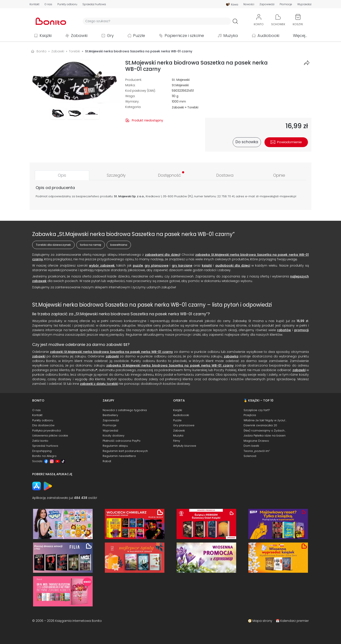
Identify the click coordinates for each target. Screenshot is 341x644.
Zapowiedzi (267, 4)
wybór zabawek (102, 266)
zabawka (231, 356)
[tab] (62, 175)
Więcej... (300, 36)
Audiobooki (268, 36)
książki (207, 266)
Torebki (193, 107)
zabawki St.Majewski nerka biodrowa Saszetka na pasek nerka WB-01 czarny (111, 352)
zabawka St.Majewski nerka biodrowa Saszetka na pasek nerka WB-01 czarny (170, 365)
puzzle (138, 266)
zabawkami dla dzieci (162, 255)
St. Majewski (181, 80)
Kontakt (34, 4)
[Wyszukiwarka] (157, 21)
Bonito (42, 51)
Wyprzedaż (304, 4)
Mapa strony (262, 621)
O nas (48, 4)
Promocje (286, 4)
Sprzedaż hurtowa (94, 4)
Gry (110, 36)
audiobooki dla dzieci (233, 266)
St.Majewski (180, 85)
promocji (301, 330)
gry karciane (182, 266)
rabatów (284, 330)
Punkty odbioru (67, 4)
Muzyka (231, 36)
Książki (46, 36)
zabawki (39, 356)
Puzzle (139, 36)
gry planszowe (156, 266)
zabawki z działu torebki (99, 384)
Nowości (249, 4)
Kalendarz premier (295, 621)
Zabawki (79, 36)
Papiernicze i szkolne (184, 36)
